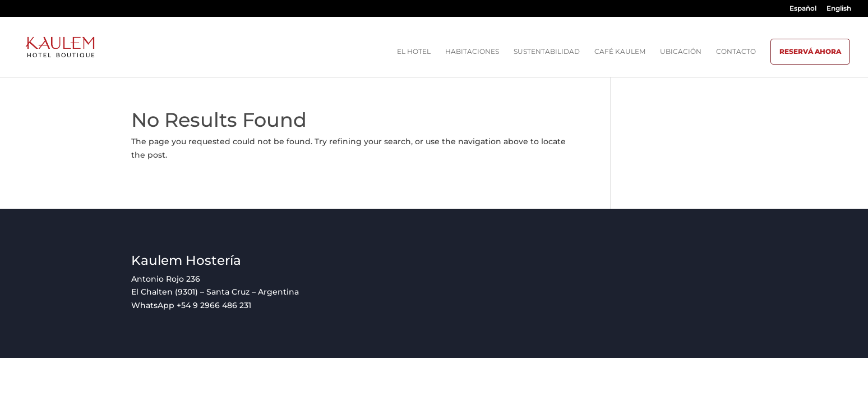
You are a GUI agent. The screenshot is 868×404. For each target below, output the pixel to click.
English (839, 9)
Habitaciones (472, 52)
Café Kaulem (620, 52)
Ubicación (681, 52)
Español (803, 9)
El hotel (414, 52)
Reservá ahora (810, 51)
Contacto (736, 52)
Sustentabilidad (547, 52)
